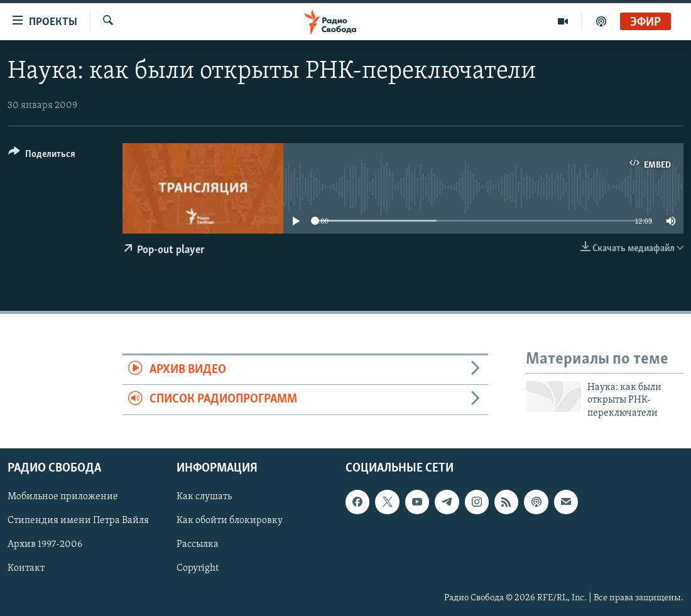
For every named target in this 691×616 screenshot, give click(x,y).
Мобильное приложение (63, 497)
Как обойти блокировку (230, 521)
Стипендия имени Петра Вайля (78, 521)
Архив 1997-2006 (45, 545)
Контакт (26, 569)
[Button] (42, 156)
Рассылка (198, 545)
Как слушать (204, 497)
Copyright (198, 569)
